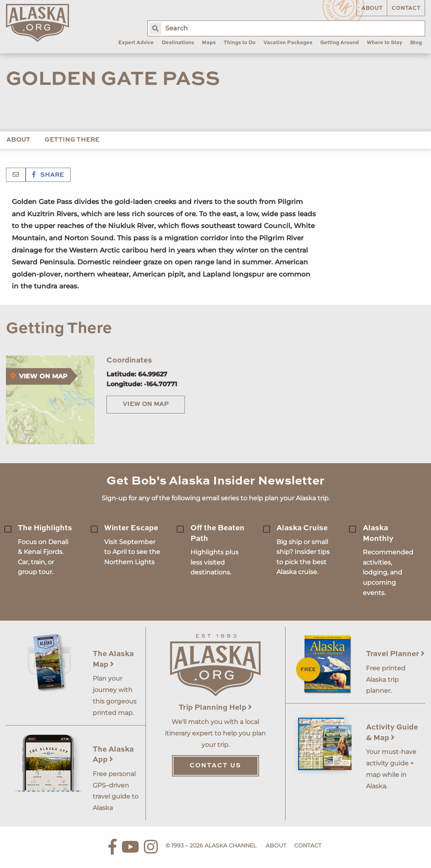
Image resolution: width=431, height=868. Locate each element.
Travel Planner (395, 654)
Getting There (72, 140)
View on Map (146, 404)
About (372, 8)
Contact (406, 8)
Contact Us (215, 766)
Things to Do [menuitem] (240, 43)
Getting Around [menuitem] (340, 43)
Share (48, 175)
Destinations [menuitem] (178, 43)
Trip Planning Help (215, 708)
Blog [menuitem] (416, 43)
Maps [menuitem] (209, 43)
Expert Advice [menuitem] (136, 43)
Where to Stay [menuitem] (384, 43)
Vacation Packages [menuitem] (288, 43)
